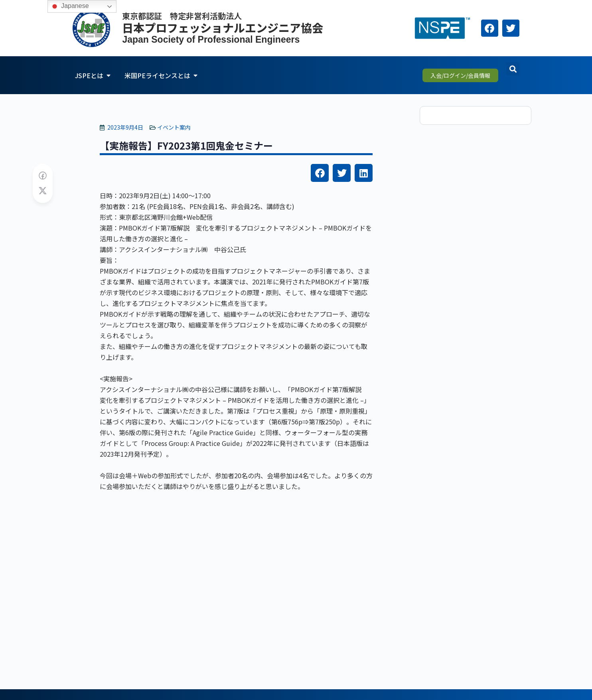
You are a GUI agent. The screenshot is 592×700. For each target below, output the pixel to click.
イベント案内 (174, 127)
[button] (513, 69)
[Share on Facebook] (43, 176)
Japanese (69, 6)
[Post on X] (43, 191)
